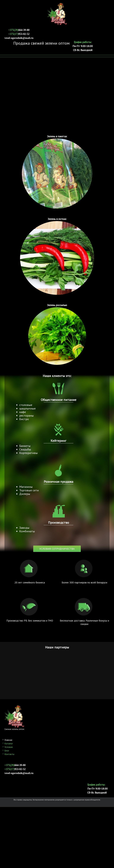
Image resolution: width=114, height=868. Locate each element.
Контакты (9, 754)
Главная (8, 740)
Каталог (9, 743)
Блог (7, 751)
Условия (9, 747)
